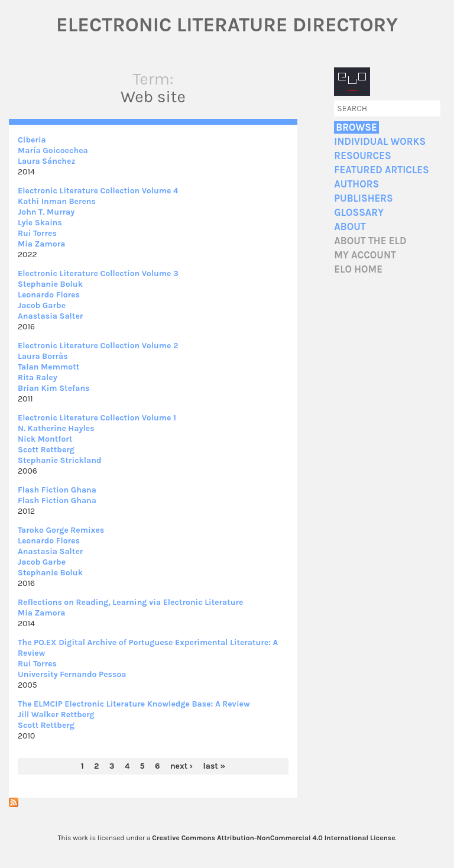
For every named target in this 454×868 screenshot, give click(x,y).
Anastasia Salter (50, 316)
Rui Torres (37, 233)
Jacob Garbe (42, 305)
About (350, 227)
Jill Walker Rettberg (56, 715)
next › (181, 766)
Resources (362, 156)
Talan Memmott (48, 367)
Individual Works (380, 142)
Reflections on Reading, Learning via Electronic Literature (131, 602)
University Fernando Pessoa (72, 674)
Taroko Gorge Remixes (61, 530)
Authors (356, 184)
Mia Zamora (41, 244)
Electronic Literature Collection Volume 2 (98, 346)
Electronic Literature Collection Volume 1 (97, 418)
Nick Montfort (45, 439)
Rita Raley (38, 378)
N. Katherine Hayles (56, 428)
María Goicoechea (53, 150)
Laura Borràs (43, 356)
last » (215, 766)
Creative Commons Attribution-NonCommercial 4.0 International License (273, 838)
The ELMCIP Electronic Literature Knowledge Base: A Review (134, 704)
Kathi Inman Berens (57, 201)
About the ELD (370, 241)
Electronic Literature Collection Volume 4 (98, 191)
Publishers (363, 198)
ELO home (358, 269)
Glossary (359, 213)
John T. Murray (46, 212)
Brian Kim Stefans (54, 388)
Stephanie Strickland (60, 460)
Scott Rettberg (46, 450)
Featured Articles (381, 170)
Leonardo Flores (49, 295)
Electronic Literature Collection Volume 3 (98, 273)
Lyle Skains (40, 223)
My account (365, 255)
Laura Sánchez (46, 161)
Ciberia (32, 140)
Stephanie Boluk (50, 284)
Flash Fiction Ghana (57, 490)
